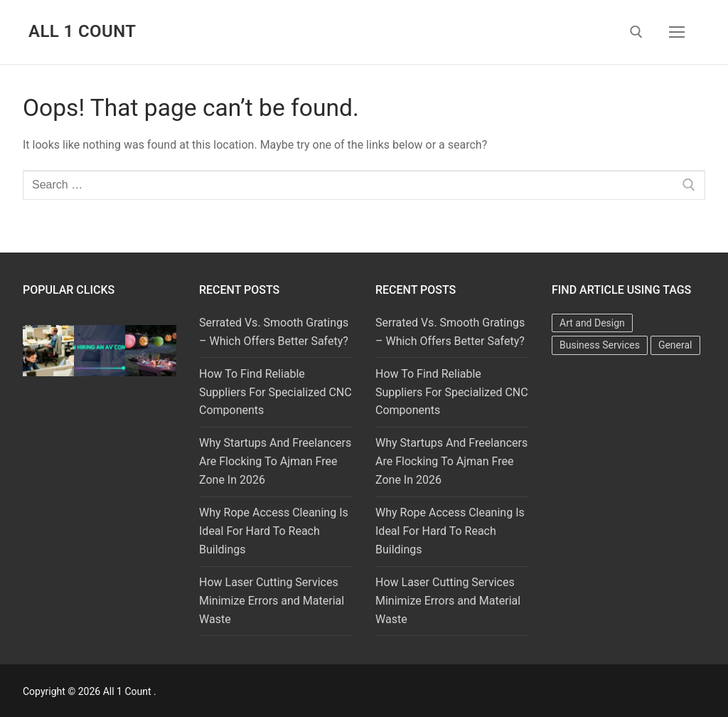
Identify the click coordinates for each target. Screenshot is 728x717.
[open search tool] (636, 32)
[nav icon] (677, 32)
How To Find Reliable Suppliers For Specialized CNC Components (275, 392)
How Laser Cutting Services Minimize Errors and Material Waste (272, 601)
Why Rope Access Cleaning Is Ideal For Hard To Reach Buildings (274, 531)
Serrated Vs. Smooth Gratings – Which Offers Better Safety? (274, 332)
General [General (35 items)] (675, 345)
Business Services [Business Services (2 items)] (600, 345)
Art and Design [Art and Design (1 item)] (592, 323)
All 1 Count (82, 31)
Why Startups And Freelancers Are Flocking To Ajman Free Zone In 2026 (275, 461)
